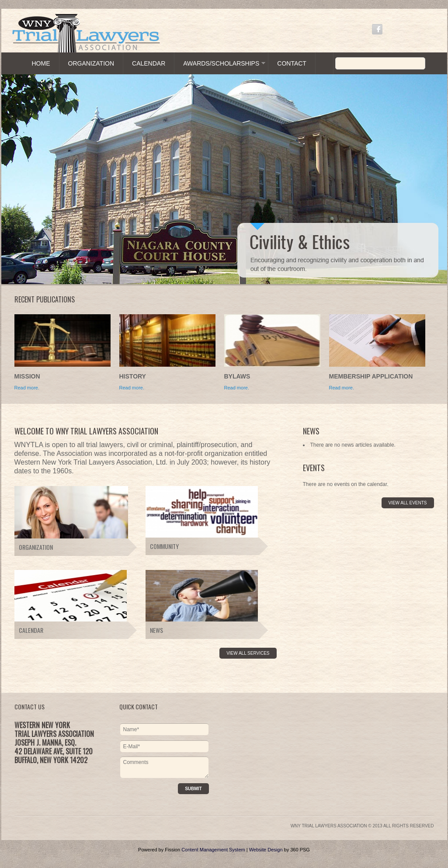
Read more (236, 388)
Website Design (266, 850)
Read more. (27, 388)
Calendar (149, 63)
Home (41, 63)
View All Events (408, 503)
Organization (91, 63)
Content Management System (213, 850)
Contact (292, 63)
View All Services (248, 653)
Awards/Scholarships (221, 63)
